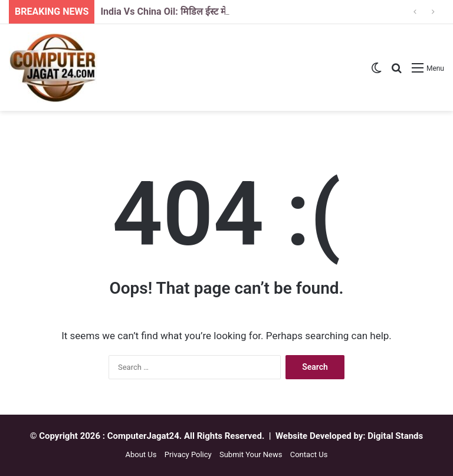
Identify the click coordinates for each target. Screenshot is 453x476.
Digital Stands (395, 436)
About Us (141, 454)
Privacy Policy (188, 454)
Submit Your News (251, 454)
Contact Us (309, 454)
